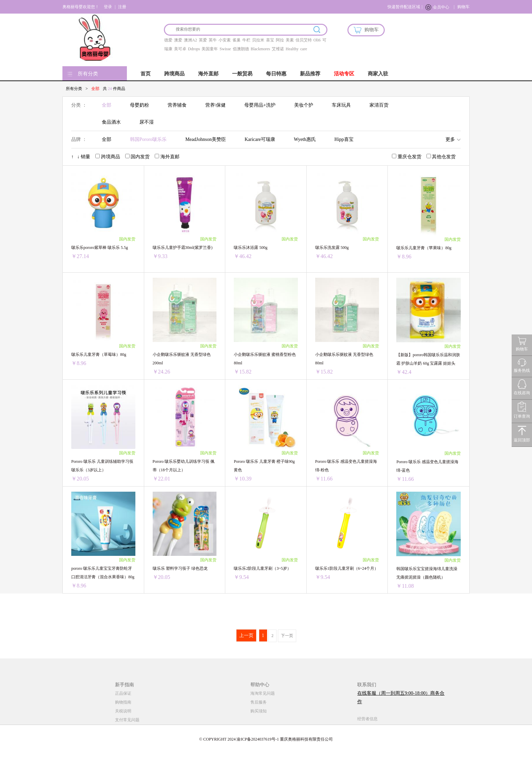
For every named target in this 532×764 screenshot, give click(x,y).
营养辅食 (177, 105)
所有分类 (88, 74)
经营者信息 (367, 719)
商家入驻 (378, 74)
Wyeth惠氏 (305, 139)
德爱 (168, 40)
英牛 (213, 40)
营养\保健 (215, 105)
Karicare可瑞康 (260, 139)
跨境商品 (174, 74)
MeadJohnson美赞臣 (206, 139)
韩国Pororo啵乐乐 (148, 139)
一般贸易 (242, 74)
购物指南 (123, 702)
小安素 (225, 40)
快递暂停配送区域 (404, 7)
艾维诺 (278, 49)
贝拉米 (258, 40)
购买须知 (259, 711)
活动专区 (344, 74)
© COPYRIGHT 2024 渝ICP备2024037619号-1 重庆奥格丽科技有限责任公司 (266, 739)
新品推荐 (310, 74)
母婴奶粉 (139, 105)
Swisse (225, 49)
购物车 (463, 7)
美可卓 (180, 49)
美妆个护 (304, 105)
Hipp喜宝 (344, 139)
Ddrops (194, 49)
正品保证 (123, 693)
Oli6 (317, 40)
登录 (108, 7)
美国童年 (210, 49)
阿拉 (280, 40)
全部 (107, 105)
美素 (290, 40)
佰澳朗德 (241, 49)
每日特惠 (276, 74)
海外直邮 (208, 74)
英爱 (203, 40)
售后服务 (259, 702)
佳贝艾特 (304, 40)
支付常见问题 (127, 720)
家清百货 (379, 105)
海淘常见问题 (263, 693)
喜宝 (270, 40)
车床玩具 (341, 105)
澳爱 (178, 40)
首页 (146, 74)
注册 (122, 7)
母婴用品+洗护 (260, 105)
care (304, 49)
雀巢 (236, 40)
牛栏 (246, 40)
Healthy (292, 49)
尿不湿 (147, 122)
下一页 (287, 636)
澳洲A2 (191, 40)
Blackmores (260, 49)
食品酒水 (111, 122)
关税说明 (123, 711)
